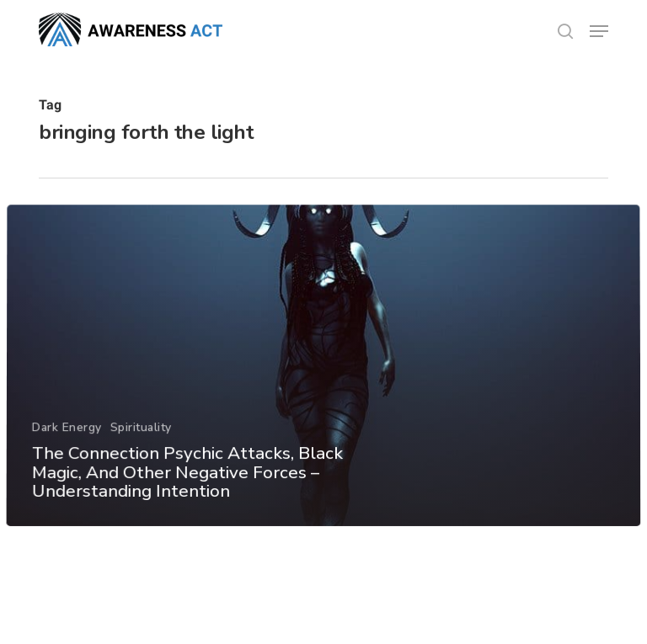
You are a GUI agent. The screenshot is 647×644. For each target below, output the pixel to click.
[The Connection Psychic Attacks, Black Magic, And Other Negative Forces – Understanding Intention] (323, 383)
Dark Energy (67, 445)
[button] (599, 31)
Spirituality (140, 445)
